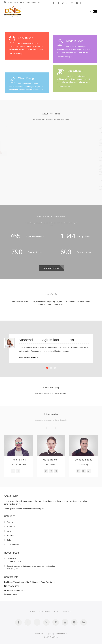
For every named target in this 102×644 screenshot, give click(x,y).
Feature (10, 522)
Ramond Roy (18, 460)
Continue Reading (15, 79)
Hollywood (11, 527)
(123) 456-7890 (11, 2)
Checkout (68, 612)
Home (32, 612)
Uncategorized (13, 544)
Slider (9, 540)
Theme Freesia (61, 634)
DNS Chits (39, 634)
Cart (57, 612)
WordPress (54, 637)
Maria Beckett (51, 460)
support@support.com (30, 2)
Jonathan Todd (84, 460)
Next (55, 428)
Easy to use (25, 63)
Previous (47, 428)
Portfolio (10, 535)
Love (9, 531)
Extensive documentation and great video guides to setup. (31, 566)
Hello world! (12, 559)
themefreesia (11, 594)
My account (44, 612)
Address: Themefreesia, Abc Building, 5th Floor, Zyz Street (29, 582)
